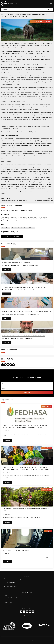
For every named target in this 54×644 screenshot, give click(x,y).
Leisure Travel (6, 228)
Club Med (36, 314)
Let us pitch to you (9, 600)
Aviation (18, 265)
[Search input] (24, 9)
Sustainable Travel (38, 219)
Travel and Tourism (6, 221)
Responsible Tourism (7, 219)
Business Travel (20, 290)
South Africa (17, 219)
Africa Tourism (5, 217)
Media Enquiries (8, 602)
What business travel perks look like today (16, 263)
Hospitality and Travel (16, 217)
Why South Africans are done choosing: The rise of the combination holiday (27, 312)
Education (30, 339)
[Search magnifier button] (51, 9)
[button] (51, 4)
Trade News (48, 219)
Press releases (43, 217)
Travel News (16, 221)
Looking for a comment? (10, 598)
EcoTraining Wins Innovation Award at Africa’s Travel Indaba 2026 (23, 336)
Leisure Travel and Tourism (31, 217)
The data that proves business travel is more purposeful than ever (24, 287)
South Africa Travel (27, 219)
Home (6, 596)
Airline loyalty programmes (32, 265)
